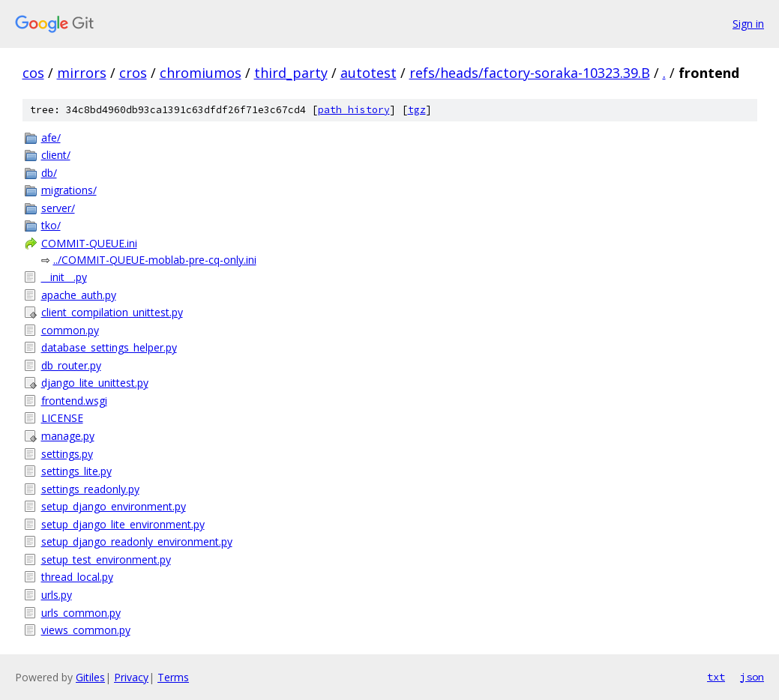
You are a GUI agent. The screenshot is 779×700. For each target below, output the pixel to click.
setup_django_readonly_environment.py (137, 541)
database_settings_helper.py (109, 347)
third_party (291, 73)
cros (133, 73)
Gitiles (90, 677)
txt (716, 677)
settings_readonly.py (90, 489)
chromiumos (201, 73)
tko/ (51, 225)
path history (354, 110)
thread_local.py (77, 577)
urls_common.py (81, 613)
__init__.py (64, 277)
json (752, 677)
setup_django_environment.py (114, 506)
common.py (70, 330)
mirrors (82, 73)
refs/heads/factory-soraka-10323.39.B (530, 73)
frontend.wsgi (74, 401)
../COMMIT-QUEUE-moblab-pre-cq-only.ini (155, 260)
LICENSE (62, 418)
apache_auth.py (79, 295)
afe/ (51, 138)
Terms (173, 677)
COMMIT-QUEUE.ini (89, 243)
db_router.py (71, 365)
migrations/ (69, 190)
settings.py (67, 454)
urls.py (57, 595)
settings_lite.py (76, 471)
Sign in (748, 24)
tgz (417, 110)
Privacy (131, 677)
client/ (56, 155)
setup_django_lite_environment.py (123, 524)
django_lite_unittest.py (95, 383)
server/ (58, 208)
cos (33, 73)
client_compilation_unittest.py (112, 312)
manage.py (68, 436)
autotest (369, 73)
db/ (49, 173)
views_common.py (86, 630)
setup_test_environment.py (106, 559)
